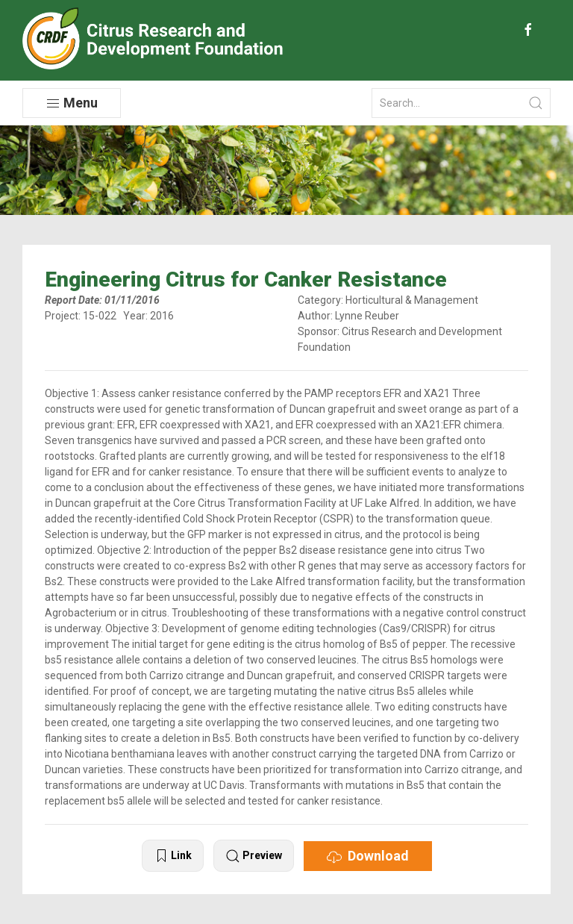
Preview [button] (254, 856)
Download (368, 856)
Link (173, 856)
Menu (72, 103)
